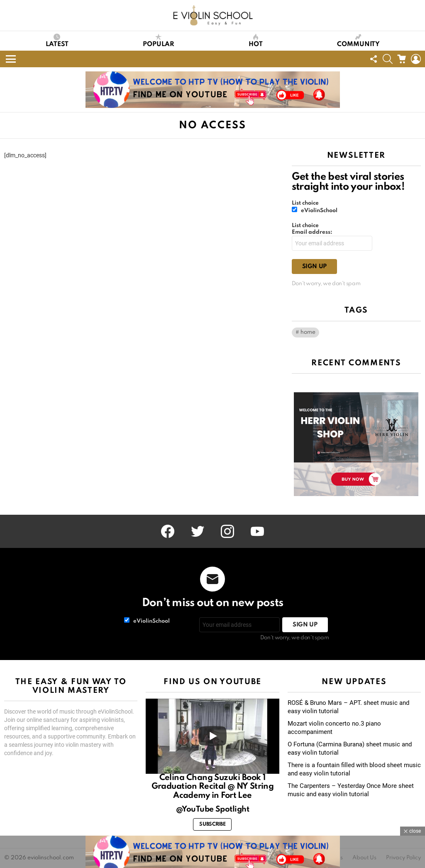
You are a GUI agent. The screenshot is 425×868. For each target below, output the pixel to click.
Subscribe (212, 824)
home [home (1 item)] (308, 332)
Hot (256, 41)
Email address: (312, 232)
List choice (305, 203)
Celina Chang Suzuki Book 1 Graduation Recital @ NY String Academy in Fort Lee (213, 787)
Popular (159, 41)
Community (358, 41)
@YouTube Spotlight (213, 809)
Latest (57, 41)
